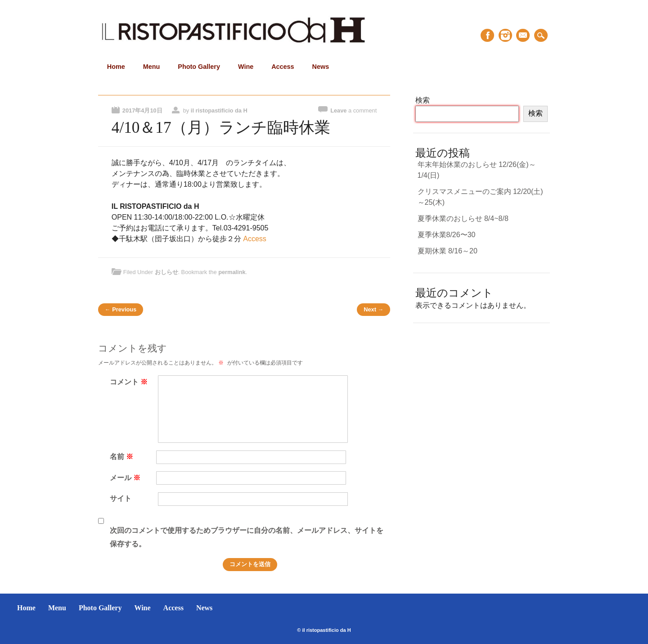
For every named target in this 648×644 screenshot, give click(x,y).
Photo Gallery (199, 67)
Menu (152, 67)
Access (283, 67)
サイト (121, 498)
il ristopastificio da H (219, 110)
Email (523, 35)
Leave (353, 110)
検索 (423, 100)
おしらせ (166, 272)
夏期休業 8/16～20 (448, 251)
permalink (232, 272)
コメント (130, 382)
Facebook (487, 35)
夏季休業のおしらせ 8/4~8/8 (463, 218)
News (321, 67)
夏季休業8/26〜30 (447, 235)
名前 (123, 457)
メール (126, 478)
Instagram (505, 35)
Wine (246, 67)
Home (116, 67)
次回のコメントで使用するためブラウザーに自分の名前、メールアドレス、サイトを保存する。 (247, 537)
